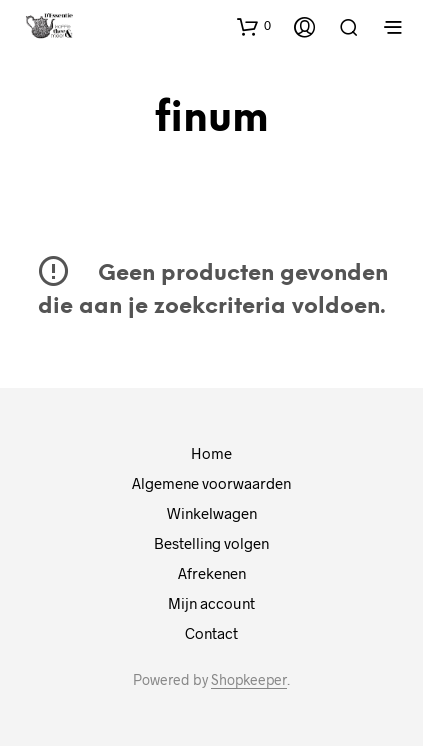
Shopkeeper (249, 680)
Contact (211, 633)
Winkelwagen (212, 513)
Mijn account (211, 603)
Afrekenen (212, 573)
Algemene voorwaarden (211, 483)
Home (211, 453)
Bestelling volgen (211, 543)
